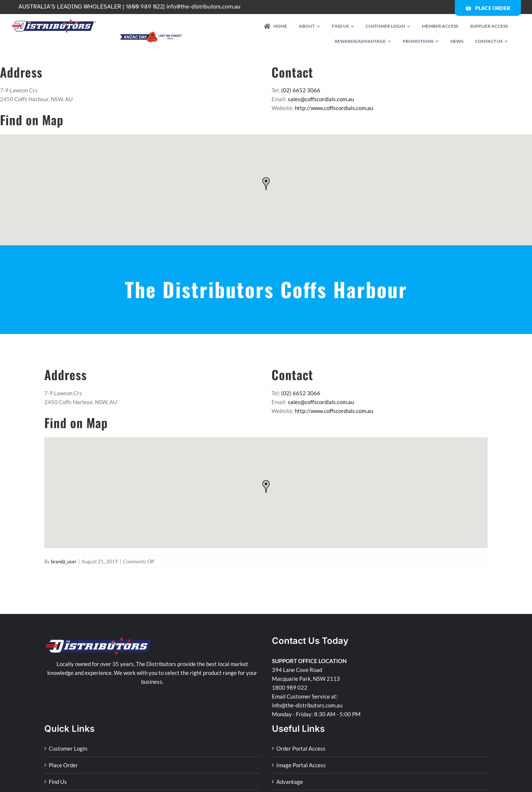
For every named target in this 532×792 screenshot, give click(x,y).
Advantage (290, 782)
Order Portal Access (301, 748)
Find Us (58, 782)
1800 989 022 (290, 687)
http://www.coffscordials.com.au (334, 108)
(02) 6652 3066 (301, 90)
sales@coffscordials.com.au (321, 99)
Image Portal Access (301, 765)
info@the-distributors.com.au (203, 7)
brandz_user (64, 561)
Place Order (63, 765)
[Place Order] (488, 8)
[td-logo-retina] (54, 21)
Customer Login (68, 748)
